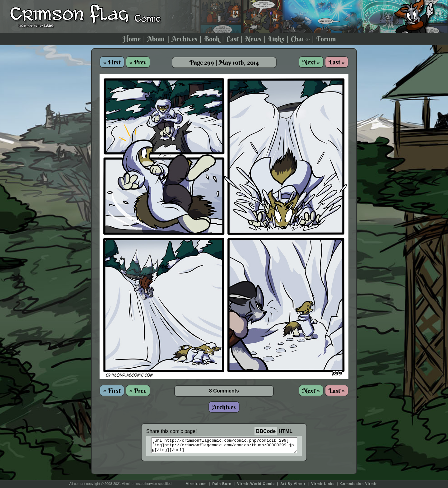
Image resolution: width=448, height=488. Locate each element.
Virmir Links (323, 484)
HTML (286, 431)
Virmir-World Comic (256, 484)
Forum (326, 39)
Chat (300, 39)
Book (212, 39)
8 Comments (224, 391)
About (156, 39)
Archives (184, 39)
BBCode (266, 431)
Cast (232, 39)
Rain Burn (222, 484)
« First (112, 62)
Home (132, 39)
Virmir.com (196, 484)
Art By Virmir (293, 484)
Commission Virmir (359, 484)
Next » (311, 62)
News (253, 39)
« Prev (138, 62)
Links (276, 39)
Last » (337, 62)
